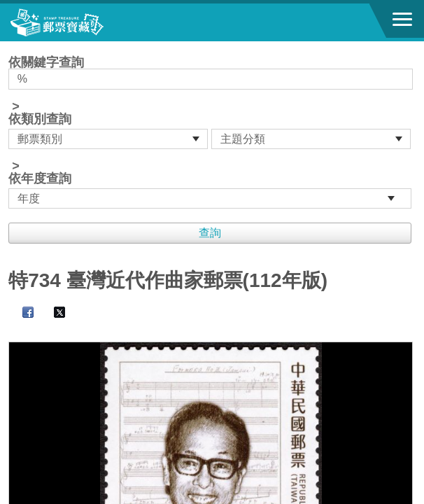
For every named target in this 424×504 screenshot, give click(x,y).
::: (13, 47)
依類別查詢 (40, 119)
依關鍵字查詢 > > (212, 132)
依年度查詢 (40, 178)
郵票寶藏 (87, 22)
